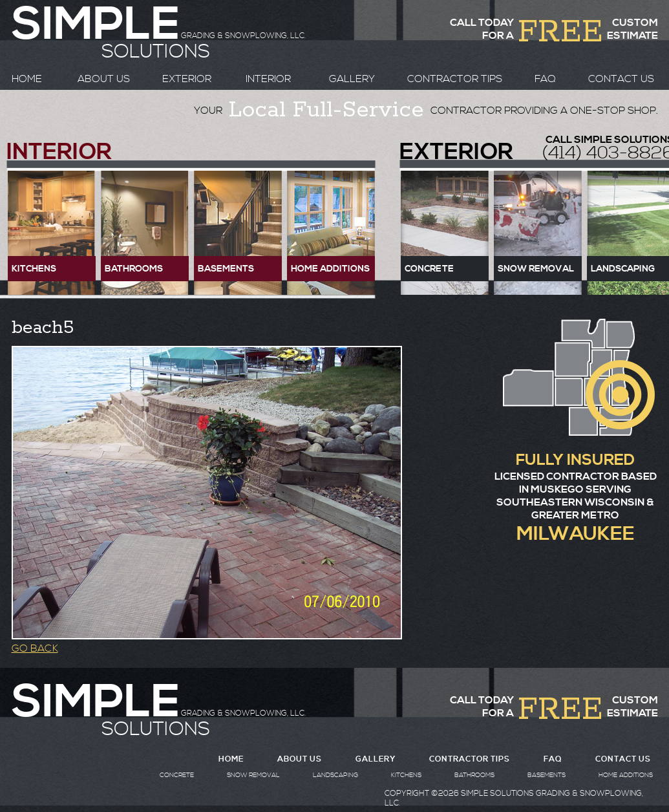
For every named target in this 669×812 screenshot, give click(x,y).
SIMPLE (96, 703)
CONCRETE (177, 775)
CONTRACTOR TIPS (455, 79)
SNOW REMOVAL (253, 775)
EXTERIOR (187, 79)
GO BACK (35, 648)
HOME (27, 79)
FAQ (545, 79)
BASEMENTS (547, 775)
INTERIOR (268, 79)
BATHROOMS (474, 775)
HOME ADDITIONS (626, 775)
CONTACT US (621, 79)
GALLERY (352, 79)
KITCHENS (406, 775)
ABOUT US (104, 79)
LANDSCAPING (335, 775)
